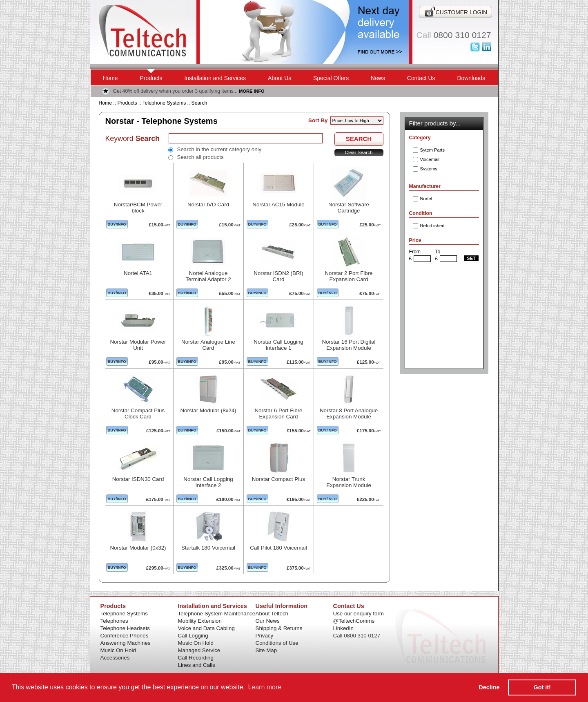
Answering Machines (126, 643)
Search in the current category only (219, 149)
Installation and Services (215, 78)
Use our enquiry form (359, 614)
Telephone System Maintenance (217, 614)
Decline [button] (489, 687)
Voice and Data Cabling (206, 628)
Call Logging (193, 636)
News (378, 78)
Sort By (318, 120)
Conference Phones (125, 636)
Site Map (266, 650)
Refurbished (432, 226)
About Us (280, 78)
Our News (268, 621)
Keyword (133, 139)
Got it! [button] (542, 687)
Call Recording (196, 658)
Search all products (200, 157)
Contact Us (421, 78)
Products (151, 78)
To (438, 252)
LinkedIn (343, 628)
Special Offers (331, 78)
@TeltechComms (354, 621)
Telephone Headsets (125, 628)
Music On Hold (118, 650)
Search (199, 103)
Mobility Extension (200, 621)
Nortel (426, 199)
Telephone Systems (164, 103)
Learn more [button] (265, 687)
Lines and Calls (197, 665)
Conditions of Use (277, 643)
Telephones (114, 621)
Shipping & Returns (279, 628)
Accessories (115, 658)
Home (110, 78)
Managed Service (199, 650)
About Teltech (272, 614)
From (415, 252)
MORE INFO (252, 91)
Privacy (265, 636)
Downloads (471, 78)
